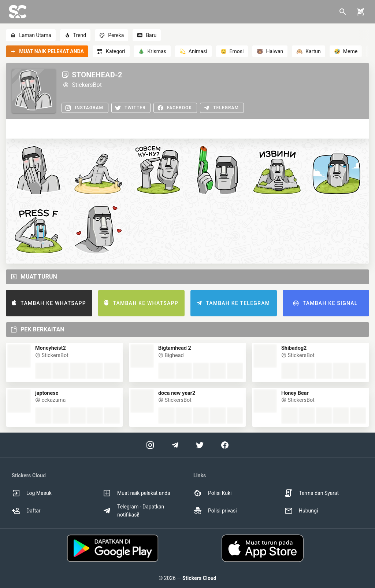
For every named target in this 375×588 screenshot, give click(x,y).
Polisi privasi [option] (215, 511)
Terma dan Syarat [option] (311, 493)
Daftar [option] (26, 511)
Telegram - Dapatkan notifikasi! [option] (133, 511)
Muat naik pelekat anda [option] (136, 493)
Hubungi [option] (301, 511)
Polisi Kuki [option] (212, 493)
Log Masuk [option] (32, 493)
